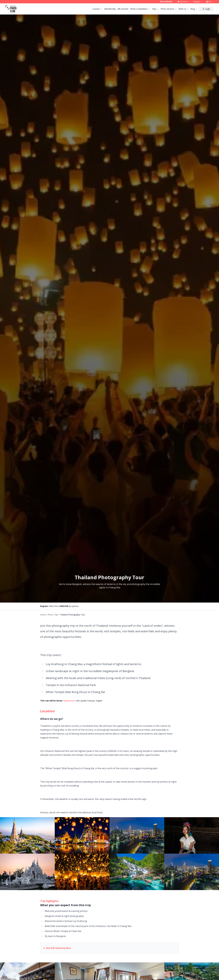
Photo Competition (140, 9)
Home (43, 615)
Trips (155, 9)
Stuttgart (198, 2)
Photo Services (169, 9)
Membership (110, 9)
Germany (184, 2)
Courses (98, 9)
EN (210, 2)
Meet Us (184, 9)
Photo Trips (53, 615)
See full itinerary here (58, 948)
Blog (194, 9)
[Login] (206, 9)
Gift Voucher (123, 9)
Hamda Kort (69, 701)
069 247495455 (166, 2)
